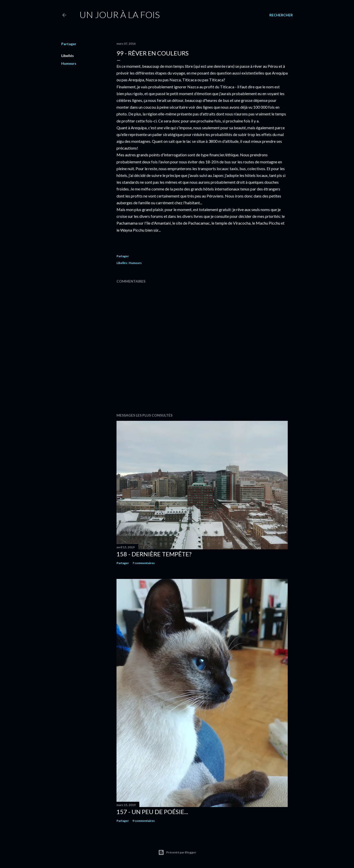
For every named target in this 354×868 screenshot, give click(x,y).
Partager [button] (69, 44)
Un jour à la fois (120, 15)
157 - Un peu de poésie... (152, 812)
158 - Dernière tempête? (154, 554)
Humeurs (69, 63)
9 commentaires (143, 821)
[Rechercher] (281, 15)
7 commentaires (143, 563)
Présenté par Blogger (177, 852)
